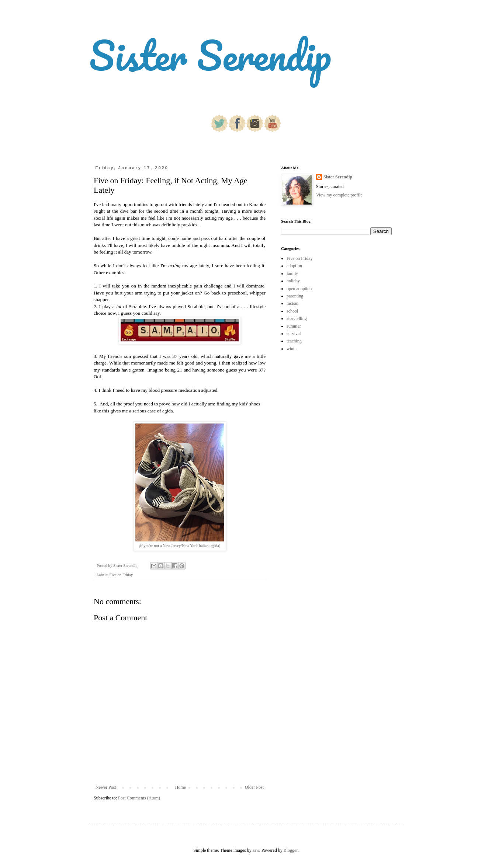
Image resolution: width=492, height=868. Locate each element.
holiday (293, 281)
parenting (295, 296)
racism (292, 303)
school (292, 311)
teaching (294, 341)
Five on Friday (121, 575)
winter (292, 349)
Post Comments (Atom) (139, 798)
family (292, 273)
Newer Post (106, 787)
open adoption (299, 289)
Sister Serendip (210, 55)
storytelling (297, 318)
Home (181, 787)
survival (294, 334)
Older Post (254, 787)
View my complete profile (339, 195)
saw (256, 850)
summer (294, 326)
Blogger (291, 850)
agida (215, 546)
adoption (294, 266)
